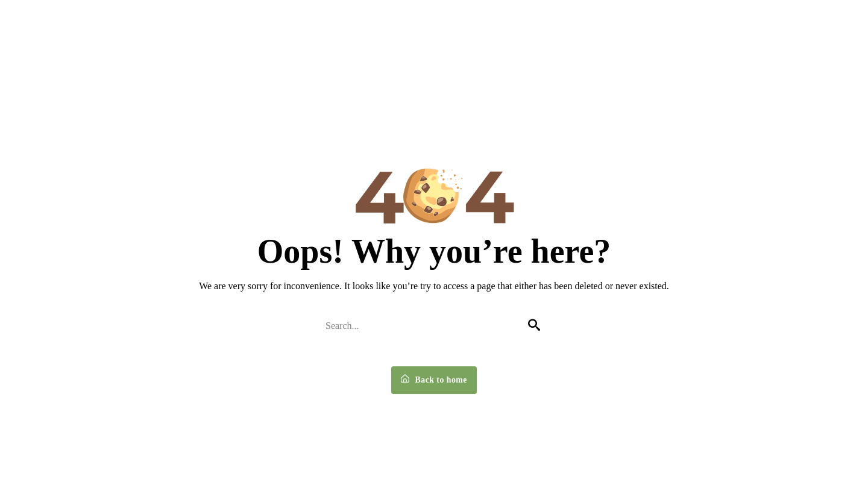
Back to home (434, 380)
